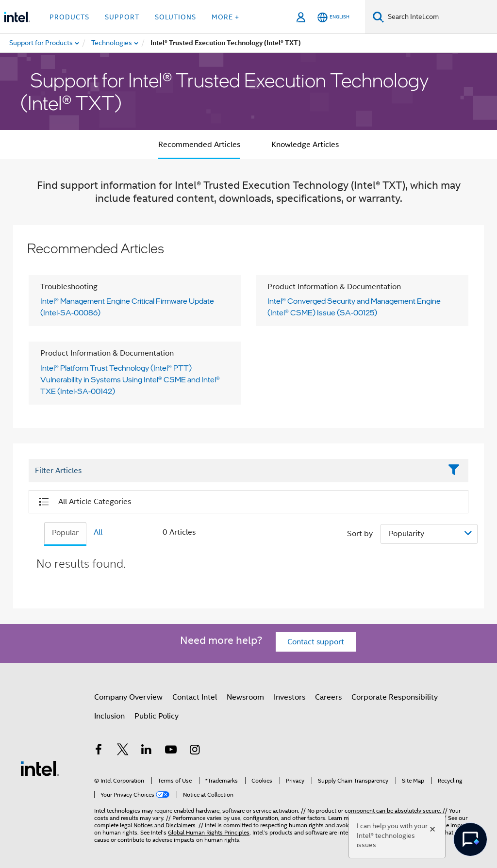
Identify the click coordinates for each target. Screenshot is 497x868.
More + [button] (225, 17)
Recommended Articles (199, 145)
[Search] (378, 17)
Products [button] (69, 17)
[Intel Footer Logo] (40, 768)
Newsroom (245, 697)
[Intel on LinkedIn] (147, 751)
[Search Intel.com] (440, 17)
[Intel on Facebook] (99, 751)
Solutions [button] (175, 17)
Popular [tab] (65, 533)
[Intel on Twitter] (123, 751)
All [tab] (98, 532)
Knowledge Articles (305, 145)
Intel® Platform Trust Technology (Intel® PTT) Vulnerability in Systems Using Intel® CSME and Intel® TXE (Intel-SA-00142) (130, 379)
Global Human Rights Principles (209, 832)
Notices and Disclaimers (165, 825)
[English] (333, 17)
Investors (290, 697)
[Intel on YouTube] (171, 751)
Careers (328, 697)
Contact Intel (195, 697)
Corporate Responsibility (395, 697)
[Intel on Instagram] (195, 751)
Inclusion (109, 716)
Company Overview (128, 697)
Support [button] (122, 17)
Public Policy (157, 716)
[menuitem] (112, 43)
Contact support (316, 642)
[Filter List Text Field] (235, 471)
